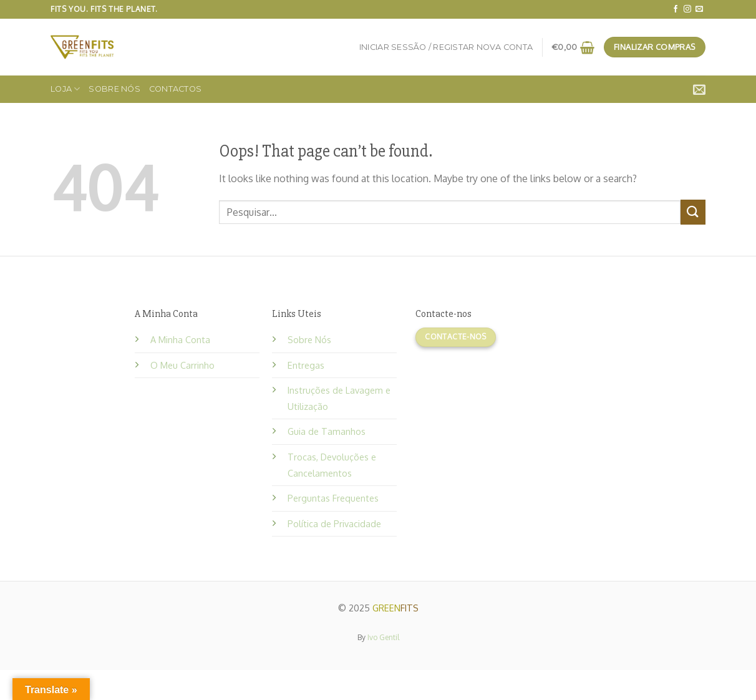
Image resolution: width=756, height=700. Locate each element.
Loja (65, 89)
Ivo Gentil (383, 637)
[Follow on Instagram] (687, 9)
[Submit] (693, 212)
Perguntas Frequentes (333, 498)
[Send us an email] (699, 9)
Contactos (175, 89)
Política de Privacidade (334, 523)
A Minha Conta (180, 339)
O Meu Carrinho (182, 365)
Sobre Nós (114, 89)
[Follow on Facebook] (676, 9)
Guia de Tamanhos (327, 431)
